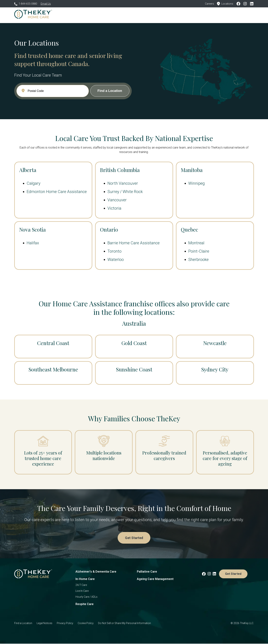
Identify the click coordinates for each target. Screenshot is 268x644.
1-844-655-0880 (26, 4)
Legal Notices (44, 624)
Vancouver (117, 200)
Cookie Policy (86, 624)
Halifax (33, 243)
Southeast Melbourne (53, 369)
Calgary (33, 183)
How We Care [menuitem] (89, 15)
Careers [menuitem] (195, 15)
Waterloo (116, 260)
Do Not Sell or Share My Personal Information (124, 624)
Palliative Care (147, 572)
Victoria (114, 208)
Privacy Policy (65, 624)
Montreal (196, 243)
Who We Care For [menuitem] (114, 15)
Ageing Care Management (155, 579)
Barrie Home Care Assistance (134, 243)
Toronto (114, 251)
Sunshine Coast (134, 369)
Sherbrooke (198, 260)
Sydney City (215, 369)
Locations (225, 4)
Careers (209, 4)
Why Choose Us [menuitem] (140, 15)
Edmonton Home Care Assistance (57, 192)
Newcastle (215, 343)
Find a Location (23, 624)
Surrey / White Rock (125, 192)
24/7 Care (81, 585)
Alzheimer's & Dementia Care (96, 572)
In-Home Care (85, 579)
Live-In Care (82, 591)
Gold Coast (134, 343)
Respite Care (85, 604)
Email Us (46, 4)
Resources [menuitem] (178, 15)
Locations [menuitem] (161, 15)
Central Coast (53, 343)
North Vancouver (123, 183)
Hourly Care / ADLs (86, 597)
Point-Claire (199, 251)
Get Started (241, 15)
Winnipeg (197, 183)
